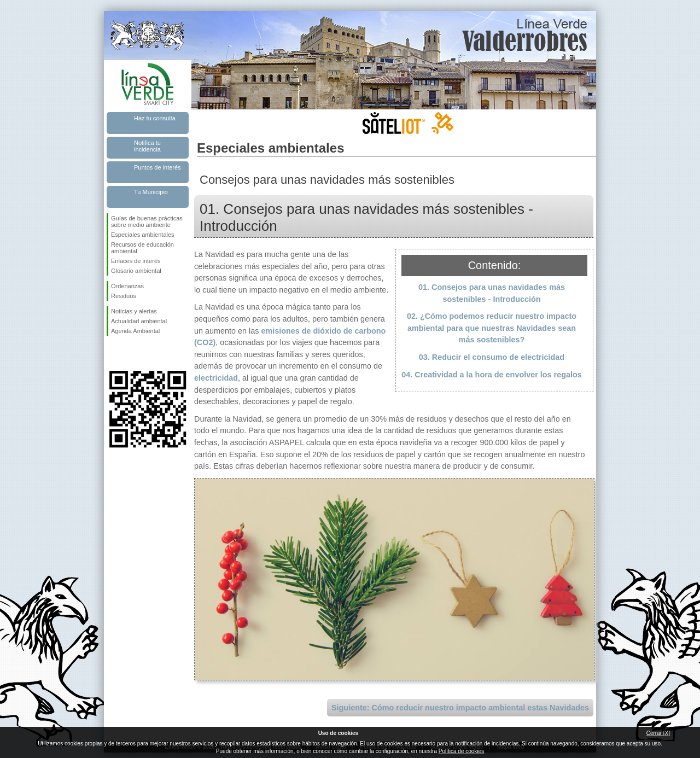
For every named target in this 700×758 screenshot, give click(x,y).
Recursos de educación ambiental (142, 248)
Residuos (124, 296)
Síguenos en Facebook (113, 353)
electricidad (216, 378)
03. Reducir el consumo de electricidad (492, 357)
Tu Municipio (151, 192)
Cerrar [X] (658, 733)
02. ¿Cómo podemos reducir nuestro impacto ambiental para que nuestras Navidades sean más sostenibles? (492, 328)
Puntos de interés (157, 167)
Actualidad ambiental (139, 321)
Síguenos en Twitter (131, 353)
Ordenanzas (127, 286)
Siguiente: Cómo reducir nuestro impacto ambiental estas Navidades (460, 708)
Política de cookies (461, 751)
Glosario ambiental (136, 271)
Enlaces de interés (136, 261)
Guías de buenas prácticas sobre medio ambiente (147, 221)
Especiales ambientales (143, 235)
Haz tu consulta (155, 118)
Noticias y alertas (134, 311)
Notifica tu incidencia (147, 146)
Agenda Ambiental (135, 331)
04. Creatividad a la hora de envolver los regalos (492, 375)
